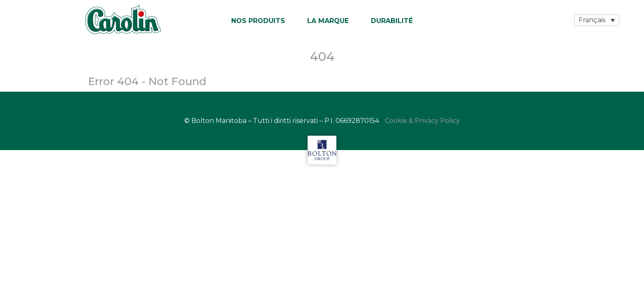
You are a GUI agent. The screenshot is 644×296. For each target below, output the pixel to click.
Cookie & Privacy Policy (422, 121)
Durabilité (392, 21)
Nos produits (258, 21)
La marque (328, 21)
